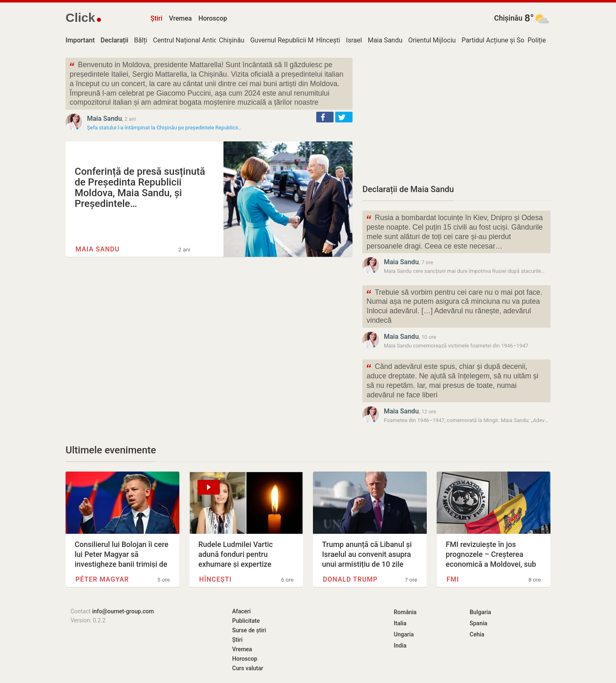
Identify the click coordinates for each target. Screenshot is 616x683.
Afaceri (241, 611)
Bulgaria (480, 612)
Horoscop (213, 18)
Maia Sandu (385, 40)
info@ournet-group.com (123, 611)
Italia (400, 623)
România (405, 612)
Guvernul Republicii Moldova (292, 40)
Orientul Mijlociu (432, 40)
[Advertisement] (456, 115)
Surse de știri (249, 630)
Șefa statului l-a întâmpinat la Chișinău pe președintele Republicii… (164, 128)
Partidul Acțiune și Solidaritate (506, 40)
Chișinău (508, 18)
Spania (478, 623)
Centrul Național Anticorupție (195, 40)
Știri (156, 18)
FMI (453, 579)
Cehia (477, 634)
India (400, 645)
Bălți (141, 40)
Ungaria (404, 634)
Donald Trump (350, 579)
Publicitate (246, 621)
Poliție (537, 40)
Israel (354, 40)
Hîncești (328, 40)
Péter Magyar (102, 579)
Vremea (180, 18)
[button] (325, 117)
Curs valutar (248, 668)
